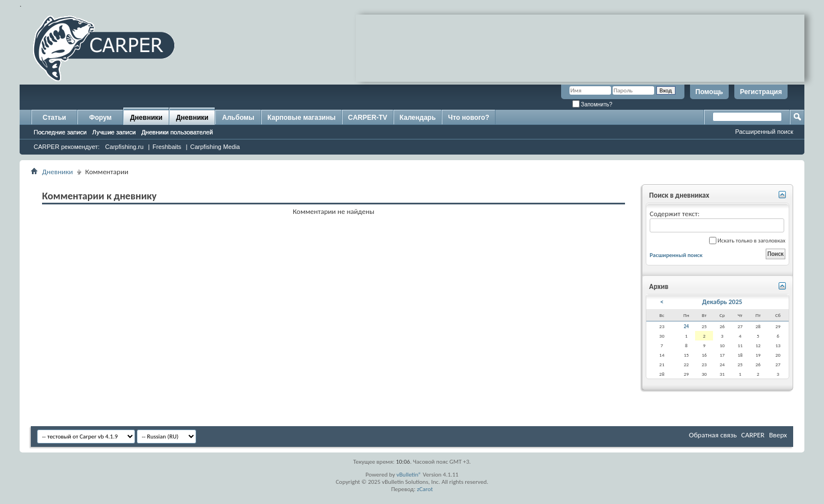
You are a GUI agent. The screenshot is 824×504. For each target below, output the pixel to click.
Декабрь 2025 (723, 302)
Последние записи (60, 132)
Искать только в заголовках (747, 241)
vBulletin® (409, 475)
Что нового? (468, 118)
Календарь (418, 118)
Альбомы (238, 118)
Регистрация (761, 92)
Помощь (709, 92)
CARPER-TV (368, 118)
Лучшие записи (114, 132)
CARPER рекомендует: (67, 147)
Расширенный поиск (764, 132)
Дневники (146, 118)
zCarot (425, 489)
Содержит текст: (717, 221)
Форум (100, 118)
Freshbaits (167, 147)
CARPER (753, 435)
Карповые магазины (302, 118)
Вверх (778, 435)
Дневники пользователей (177, 132)
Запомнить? (592, 104)
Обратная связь (713, 435)
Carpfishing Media (215, 147)
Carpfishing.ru (124, 147)
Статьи (54, 118)
